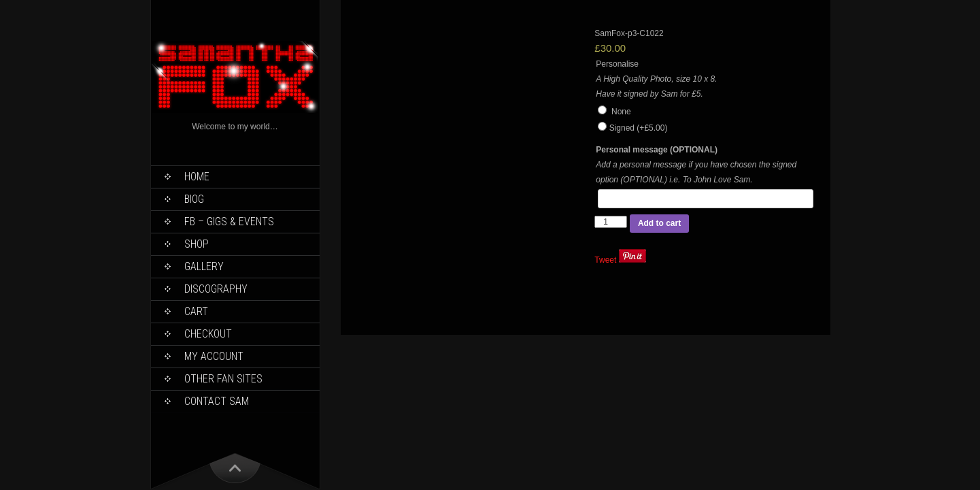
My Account (214, 356)
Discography (216, 289)
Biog (194, 199)
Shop (197, 244)
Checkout (208, 334)
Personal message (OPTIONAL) (657, 150)
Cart (196, 311)
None (614, 112)
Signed (639, 128)
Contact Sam (217, 401)
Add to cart (659, 223)
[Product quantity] (611, 222)
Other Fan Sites (223, 379)
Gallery (204, 266)
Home (197, 177)
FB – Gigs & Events (229, 222)
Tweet (605, 260)
